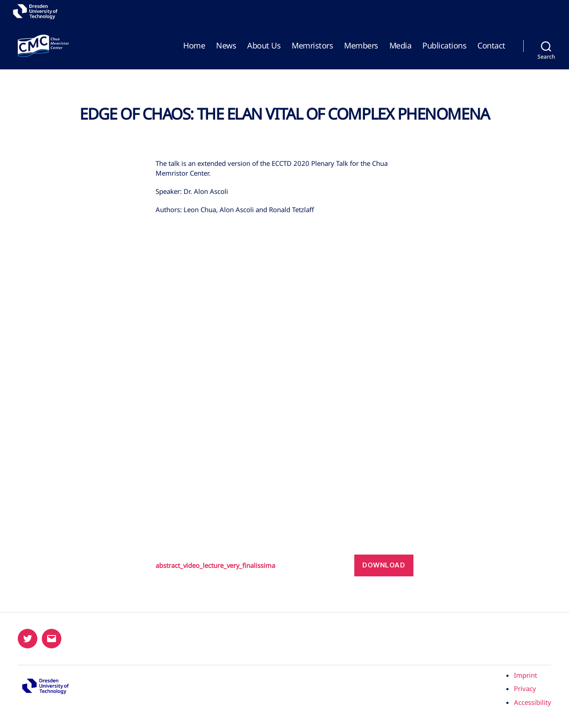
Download (384, 565)
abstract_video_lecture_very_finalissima (223, 565)
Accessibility (533, 702)
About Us (264, 46)
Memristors (312, 46)
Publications (444, 46)
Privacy (525, 688)
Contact (491, 46)
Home (194, 46)
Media (401, 46)
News (226, 46)
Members (361, 46)
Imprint (525, 675)
